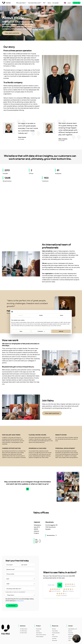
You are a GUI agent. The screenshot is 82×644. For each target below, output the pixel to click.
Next (75, 327)
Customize (41, 331)
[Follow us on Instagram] (28, 489)
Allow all (61, 331)
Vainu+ (49, 3)
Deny (21, 331)
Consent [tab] (20, 315)
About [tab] (62, 315)
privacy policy (20, 601)
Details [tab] (41, 315)
